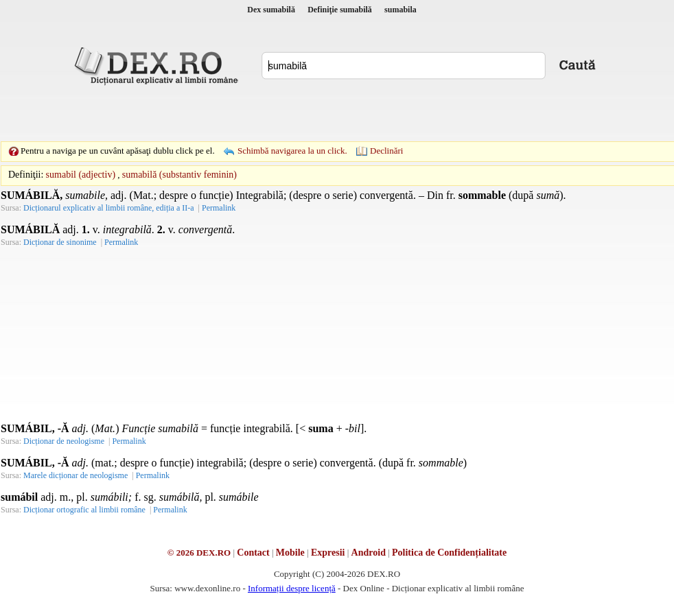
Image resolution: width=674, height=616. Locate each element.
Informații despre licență (292, 588)
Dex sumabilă (271, 10)
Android (369, 553)
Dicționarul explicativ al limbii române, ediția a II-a (109, 208)
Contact (253, 553)
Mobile (290, 553)
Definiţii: (26, 175)
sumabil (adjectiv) (81, 175)
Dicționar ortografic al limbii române (84, 510)
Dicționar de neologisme (64, 441)
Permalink (219, 208)
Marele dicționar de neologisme (75, 475)
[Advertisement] (242, 113)
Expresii (328, 553)
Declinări (386, 151)
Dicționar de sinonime (60, 242)
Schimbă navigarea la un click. (292, 151)
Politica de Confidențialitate (449, 553)
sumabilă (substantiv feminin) (179, 175)
